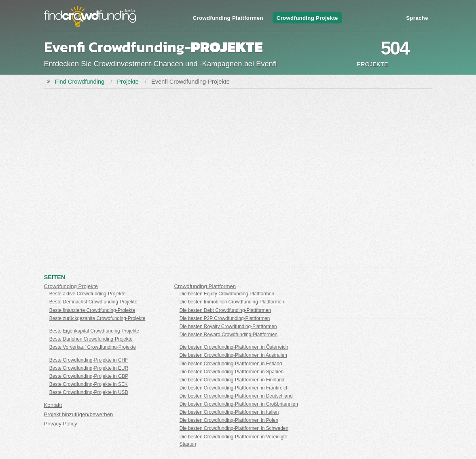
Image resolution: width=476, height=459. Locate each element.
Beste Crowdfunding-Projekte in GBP (89, 376)
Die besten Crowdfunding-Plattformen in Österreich (234, 347)
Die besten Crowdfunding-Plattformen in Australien (233, 355)
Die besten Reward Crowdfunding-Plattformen (228, 335)
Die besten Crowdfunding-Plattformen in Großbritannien (239, 404)
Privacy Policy (61, 424)
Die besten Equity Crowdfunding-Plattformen (227, 294)
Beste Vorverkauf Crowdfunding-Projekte (93, 347)
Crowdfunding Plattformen (228, 18)
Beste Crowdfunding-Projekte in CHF (89, 360)
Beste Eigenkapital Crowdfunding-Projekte (94, 331)
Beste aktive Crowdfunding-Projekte (88, 294)
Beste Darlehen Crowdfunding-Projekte (91, 339)
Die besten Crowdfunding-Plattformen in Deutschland (236, 396)
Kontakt (53, 405)
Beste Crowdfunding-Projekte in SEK (89, 384)
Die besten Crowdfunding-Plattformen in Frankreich (234, 388)
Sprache (417, 18)
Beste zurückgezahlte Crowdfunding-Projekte (97, 318)
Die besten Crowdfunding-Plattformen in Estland (231, 364)
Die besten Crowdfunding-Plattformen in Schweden (234, 428)
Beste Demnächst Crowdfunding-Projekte (93, 302)
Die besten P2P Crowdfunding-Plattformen (225, 318)
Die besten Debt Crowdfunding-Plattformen (225, 310)
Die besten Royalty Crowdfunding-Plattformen (228, 326)
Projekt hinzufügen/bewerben (79, 414)
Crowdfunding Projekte (307, 18)
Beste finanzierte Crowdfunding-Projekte (92, 310)
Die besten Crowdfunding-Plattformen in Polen (229, 420)
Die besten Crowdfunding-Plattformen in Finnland (232, 380)
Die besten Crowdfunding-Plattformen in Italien (229, 412)
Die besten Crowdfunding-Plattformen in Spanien (232, 372)
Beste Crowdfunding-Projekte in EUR (89, 368)
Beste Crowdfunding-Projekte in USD (89, 392)
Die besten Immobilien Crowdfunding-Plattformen (232, 302)
